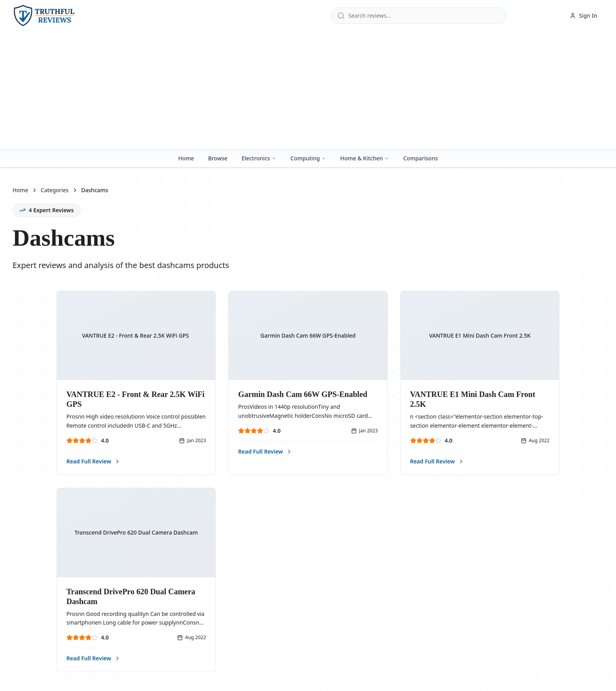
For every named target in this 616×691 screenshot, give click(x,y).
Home (186, 158)
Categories (55, 190)
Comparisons (420, 158)
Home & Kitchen (365, 158)
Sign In (583, 16)
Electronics (259, 158)
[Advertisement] (308, 90)
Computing (308, 158)
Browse (218, 158)
